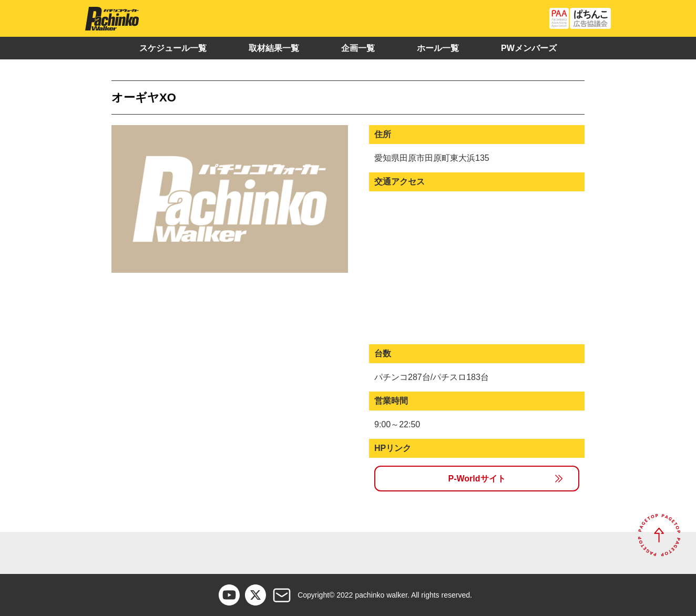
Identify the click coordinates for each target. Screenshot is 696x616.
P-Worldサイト (477, 479)
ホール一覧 (438, 48)
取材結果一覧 (274, 48)
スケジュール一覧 (173, 48)
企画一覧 (358, 48)
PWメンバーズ (529, 48)
